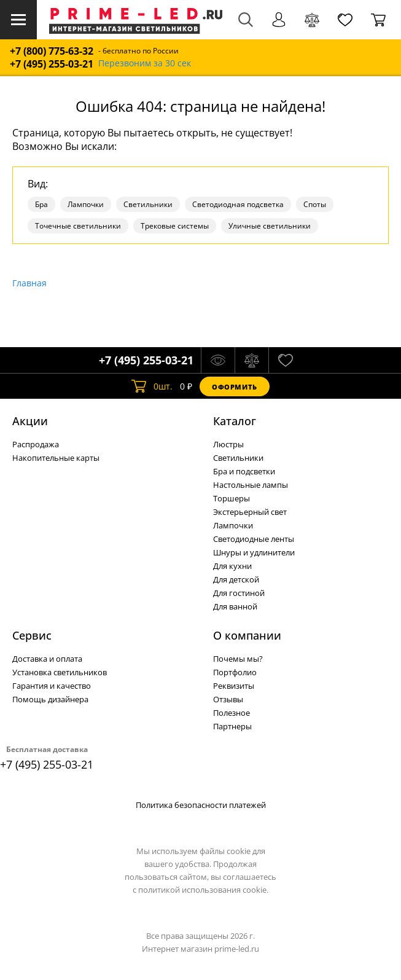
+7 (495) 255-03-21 (52, 64)
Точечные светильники (78, 226)
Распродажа (36, 444)
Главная (29, 283)
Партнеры (232, 726)
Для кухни (232, 566)
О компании (247, 635)
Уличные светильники (270, 226)
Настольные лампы (251, 485)
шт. (152, 386)
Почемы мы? (238, 659)
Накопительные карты (56, 458)
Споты (315, 204)
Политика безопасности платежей (201, 805)
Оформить (235, 387)
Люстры (228, 444)
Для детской (236, 579)
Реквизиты (234, 686)
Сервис (32, 635)
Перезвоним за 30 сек (145, 64)
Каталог (235, 421)
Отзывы (228, 699)
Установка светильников (60, 672)
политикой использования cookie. (203, 890)
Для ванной (235, 606)
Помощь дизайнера (50, 699)
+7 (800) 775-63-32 (52, 51)
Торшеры (232, 498)
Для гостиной (239, 593)
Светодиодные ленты (254, 539)
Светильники (148, 204)
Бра (41, 204)
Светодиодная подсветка (238, 204)
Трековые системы (175, 226)
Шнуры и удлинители (254, 552)
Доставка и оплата (47, 659)
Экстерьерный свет (250, 512)
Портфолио (235, 672)
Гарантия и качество (52, 686)
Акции (30, 421)
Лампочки (86, 204)
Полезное (232, 713)
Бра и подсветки (244, 471)
